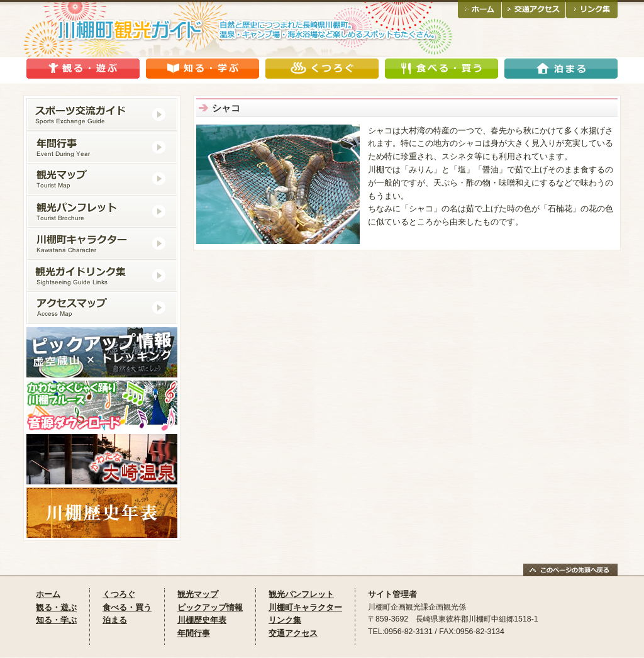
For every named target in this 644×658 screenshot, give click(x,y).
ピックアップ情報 (210, 607)
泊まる (115, 620)
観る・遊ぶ (56, 607)
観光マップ (198, 594)
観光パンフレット (301, 594)
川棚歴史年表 (202, 620)
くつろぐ (119, 594)
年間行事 (194, 633)
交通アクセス (293, 633)
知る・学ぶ (56, 620)
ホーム (48, 594)
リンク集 (285, 620)
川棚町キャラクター (305, 607)
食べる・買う (127, 607)
